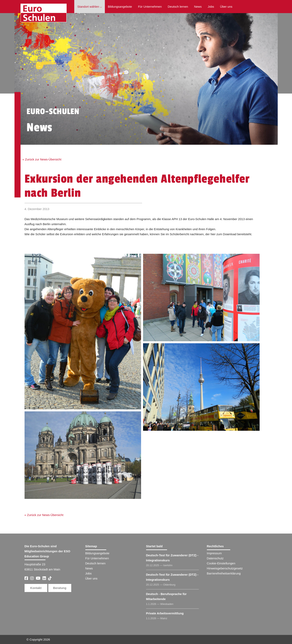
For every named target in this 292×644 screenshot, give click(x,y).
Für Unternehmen (150, 7)
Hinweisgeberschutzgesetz (225, 568)
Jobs (211, 7)
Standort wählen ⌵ (90, 7)
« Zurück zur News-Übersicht (42, 159)
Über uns (226, 7)
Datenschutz (215, 558)
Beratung (60, 588)
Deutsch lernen (178, 7)
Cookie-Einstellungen (221, 563)
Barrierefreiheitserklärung (224, 573)
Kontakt (36, 588)
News (198, 7)
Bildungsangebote (120, 7)
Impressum (214, 553)
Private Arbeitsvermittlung (165, 613)
